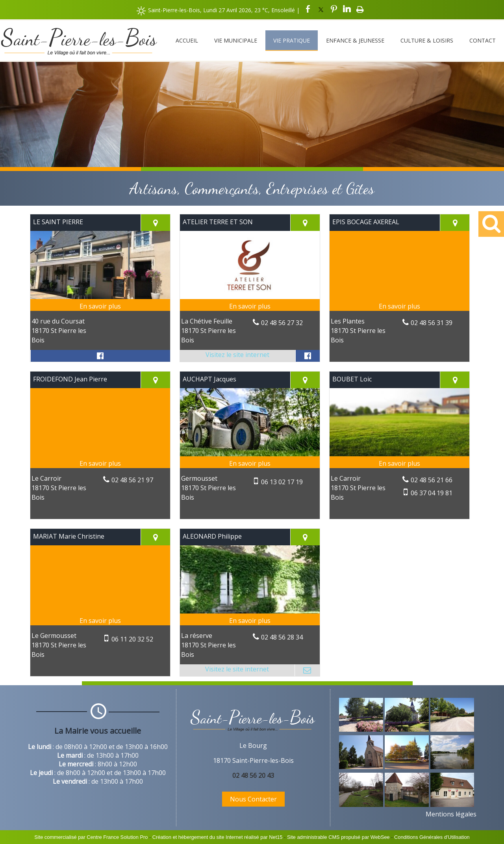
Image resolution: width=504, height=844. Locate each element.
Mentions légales (451, 814)
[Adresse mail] (307, 670)
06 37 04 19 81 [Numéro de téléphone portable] (432, 493)
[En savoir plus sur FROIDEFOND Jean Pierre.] (100, 463)
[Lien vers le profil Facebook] (100, 356)
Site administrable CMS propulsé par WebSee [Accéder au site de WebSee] (338, 837)
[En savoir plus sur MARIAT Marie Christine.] (100, 621)
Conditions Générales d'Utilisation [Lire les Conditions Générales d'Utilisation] (432, 837)
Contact (483, 40)
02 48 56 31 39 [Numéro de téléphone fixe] (432, 323)
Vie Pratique (292, 40)
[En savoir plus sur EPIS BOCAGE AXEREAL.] (399, 306)
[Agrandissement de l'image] (361, 729)
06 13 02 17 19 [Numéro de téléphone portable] (282, 482)
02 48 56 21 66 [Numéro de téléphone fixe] (432, 480)
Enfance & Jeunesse (355, 40)
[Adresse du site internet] (238, 356)
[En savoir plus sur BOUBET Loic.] (399, 463)
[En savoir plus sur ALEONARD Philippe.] (250, 621)
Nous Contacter (253, 799)
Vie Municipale (236, 40)
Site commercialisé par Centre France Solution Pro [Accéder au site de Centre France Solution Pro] (91, 837)
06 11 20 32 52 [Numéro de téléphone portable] (132, 639)
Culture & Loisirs (427, 40)
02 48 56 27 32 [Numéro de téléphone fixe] (282, 323)
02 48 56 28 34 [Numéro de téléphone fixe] (282, 637)
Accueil (187, 40)
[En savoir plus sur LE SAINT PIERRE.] (100, 306)
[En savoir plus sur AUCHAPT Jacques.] (250, 463)
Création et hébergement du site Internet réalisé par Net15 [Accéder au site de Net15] (218, 837)
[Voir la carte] (155, 223)
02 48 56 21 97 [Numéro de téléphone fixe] (132, 480)
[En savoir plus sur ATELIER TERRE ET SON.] (250, 306)
